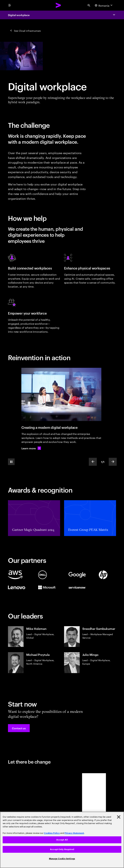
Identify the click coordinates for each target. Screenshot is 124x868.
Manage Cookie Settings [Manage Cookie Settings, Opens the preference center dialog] (62, 859)
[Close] (119, 817)
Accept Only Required (62, 849)
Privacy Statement (74, 833)
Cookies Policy (52, 833)
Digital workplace (19, 15)
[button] (19, 728)
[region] (62, 840)
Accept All (62, 840)
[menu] (10, 5)
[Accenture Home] (58, 5)
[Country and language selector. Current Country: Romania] (104, 5)
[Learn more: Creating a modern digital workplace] (31, 448)
